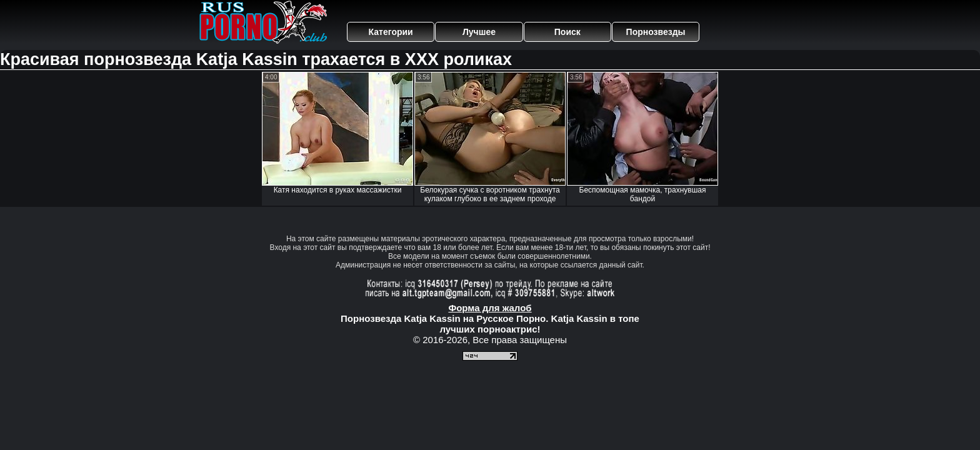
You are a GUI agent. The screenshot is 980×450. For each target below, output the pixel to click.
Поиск (567, 32)
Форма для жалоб (490, 308)
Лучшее (479, 32)
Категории (391, 32)
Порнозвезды (656, 32)
